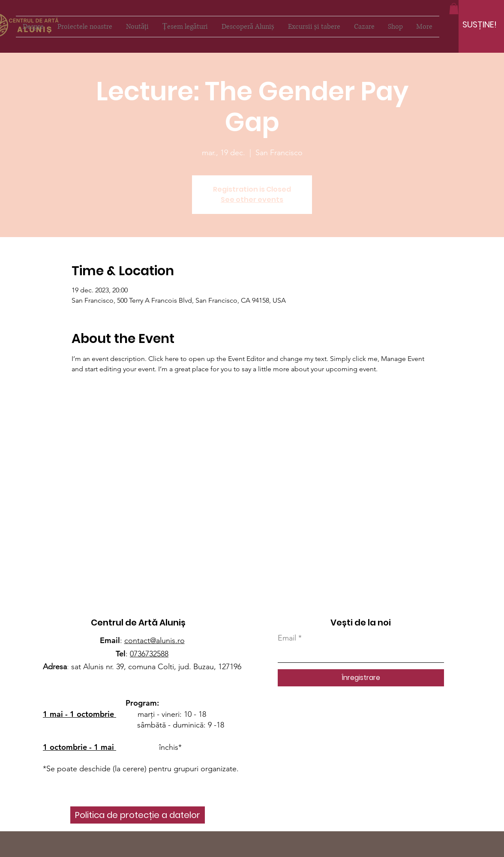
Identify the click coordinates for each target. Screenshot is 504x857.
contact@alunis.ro (154, 640)
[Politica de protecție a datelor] (138, 815)
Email (287, 638)
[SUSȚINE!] (480, 24)
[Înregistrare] (361, 678)
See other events (252, 200)
